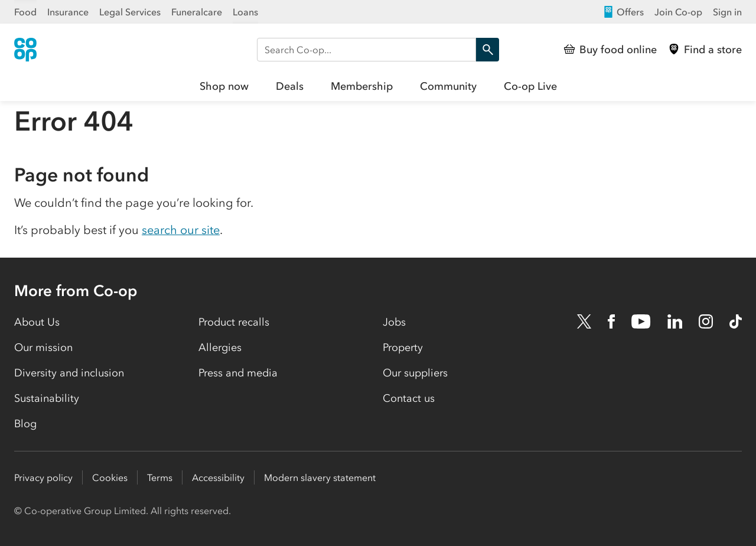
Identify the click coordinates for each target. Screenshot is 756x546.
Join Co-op (678, 12)
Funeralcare (197, 12)
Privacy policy (43, 477)
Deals (290, 86)
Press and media (238, 373)
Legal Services (130, 12)
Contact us (409, 398)
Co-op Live (530, 86)
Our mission (43, 347)
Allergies (220, 347)
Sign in (727, 12)
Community (448, 86)
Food (25, 12)
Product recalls (234, 322)
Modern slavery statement (320, 477)
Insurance (68, 12)
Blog (25, 424)
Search (485, 50)
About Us (37, 322)
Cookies (110, 477)
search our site (181, 230)
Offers (623, 12)
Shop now (224, 86)
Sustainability (47, 398)
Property (403, 347)
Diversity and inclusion (69, 373)
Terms (160, 477)
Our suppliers (415, 373)
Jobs (394, 322)
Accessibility (218, 477)
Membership (362, 86)
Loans (245, 12)
